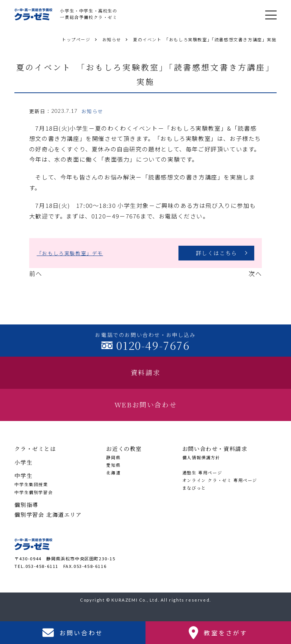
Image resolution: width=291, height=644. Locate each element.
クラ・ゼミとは (35, 448)
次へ (255, 273)
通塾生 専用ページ (202, 472)
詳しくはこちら (217, 253)
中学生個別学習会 (34, 492)
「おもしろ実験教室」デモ (70, 253)
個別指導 (26, 504)
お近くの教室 (124, 448)
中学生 (23, 475)
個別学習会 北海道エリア (48, 514)
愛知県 (113, 465)
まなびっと (194, 488)
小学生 (23, 462)
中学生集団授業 (31, 484)
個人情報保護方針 (201, 457)
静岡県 (113, 457)
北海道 (113, 472)
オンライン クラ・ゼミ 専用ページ (220, 480)
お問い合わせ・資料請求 (215, 448)
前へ (36, 273)
